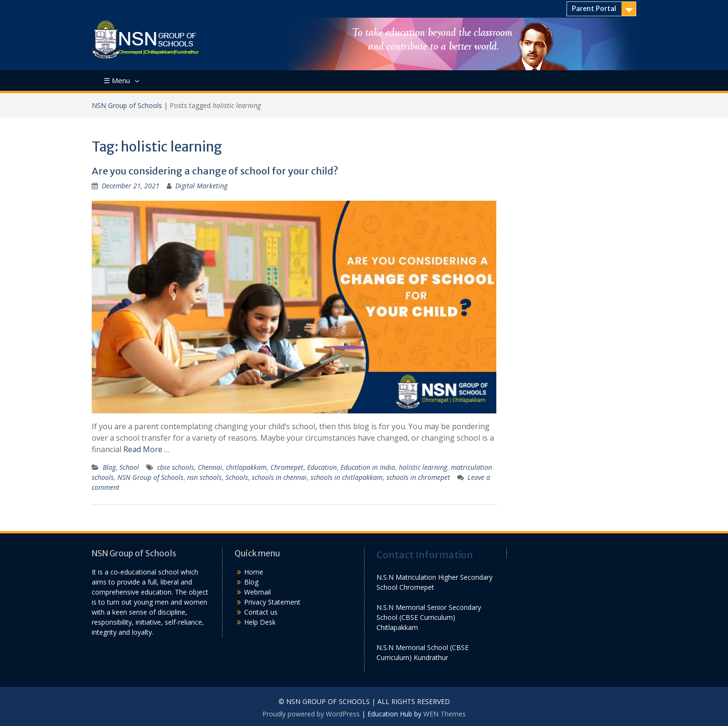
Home (254, 572)
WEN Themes (444, 714)
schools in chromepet (418, 477)
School (129, 467)
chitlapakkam (246, 467)
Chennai (210, 467)
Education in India (368, 467)
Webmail (257, 592)
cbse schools (176, 467)
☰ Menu (117, 80)
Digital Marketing (201, 186)
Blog (109, 467)
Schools (237, 477)
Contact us (261, 612)
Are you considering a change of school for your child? (215, 171)
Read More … (146, 449)
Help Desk (260, 622)
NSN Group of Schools (127, 105)
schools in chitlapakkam (347, 477)
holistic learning (423, 467)
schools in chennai (279, 477)
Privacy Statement (272, 602)
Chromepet (287, 467)
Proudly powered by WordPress (311, 714)
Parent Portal (594, 9)
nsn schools (204, 477)
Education (322, 467)
